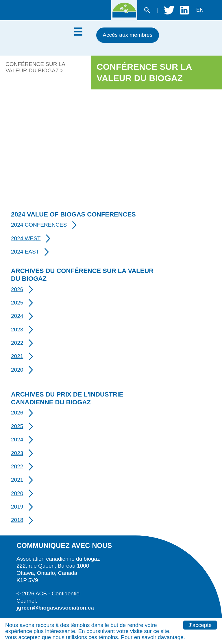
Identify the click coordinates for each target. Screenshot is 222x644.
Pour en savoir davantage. (153, 637)
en (200, 10)
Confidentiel (66, 593)
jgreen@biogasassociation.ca (55, 608)
